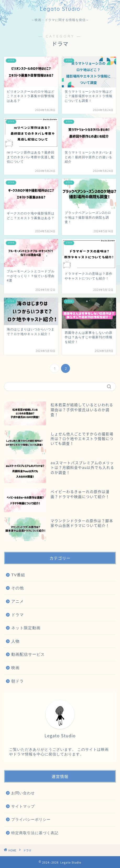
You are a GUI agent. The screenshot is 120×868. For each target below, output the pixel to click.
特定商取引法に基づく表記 (35, 833)
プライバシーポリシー (31, 820)
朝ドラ (18, 681)
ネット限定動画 (26, 628)
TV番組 (18, 575)
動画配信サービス (28, 654)
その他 (18, 588)
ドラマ (18, 615)
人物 (15, 641)
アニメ (18, 601)
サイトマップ (23, 806)
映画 (15, 668)
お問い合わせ (23, 793)
